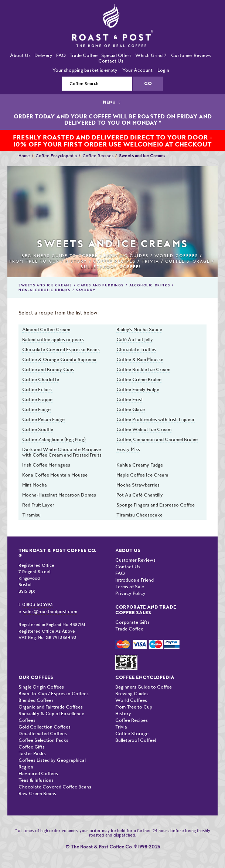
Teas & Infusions (36, 780)
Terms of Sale (130, 587)
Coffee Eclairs (37, 389)
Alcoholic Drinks (150, 285)
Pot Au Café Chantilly (140, 495)
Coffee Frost (130, 399)
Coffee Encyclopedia (56, 156)
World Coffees (176, 256)
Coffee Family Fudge (138, 389)
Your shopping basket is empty (85, 70)
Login (163, 70)
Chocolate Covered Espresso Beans (61, 349)
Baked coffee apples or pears (53, 339)
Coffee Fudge (36, 409)
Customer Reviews (191, 55)
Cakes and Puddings (100, 285)
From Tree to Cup (34, 261)
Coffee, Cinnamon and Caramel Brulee (157, 439)
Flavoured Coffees (38, 773)
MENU (112, 102)
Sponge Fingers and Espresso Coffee (156, 505)
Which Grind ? (151, 55)
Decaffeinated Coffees (43, 734)
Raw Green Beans (37, 793)
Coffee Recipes (98, 156)
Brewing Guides (126, 256)
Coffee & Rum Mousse (140, 359)
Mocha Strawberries (138, 485)
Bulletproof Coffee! (111, 267)
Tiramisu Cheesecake (139, 515)
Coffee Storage (187, 261)
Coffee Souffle (38, 429)
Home (24, 156)
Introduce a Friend (134, 580)
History (76, 261)
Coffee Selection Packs (43, 740)
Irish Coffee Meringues (46, 465)
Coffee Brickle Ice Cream (143, 369)
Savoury (86, 290)
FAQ (61, 55)
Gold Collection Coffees (45, 727)
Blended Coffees (36, 700)
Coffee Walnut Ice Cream (144, 429)
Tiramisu (31, 515)
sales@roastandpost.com (50, 611)
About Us (20, 55)
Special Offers (116, 55)
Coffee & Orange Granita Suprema (59, 359)
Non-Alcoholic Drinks (45, 290)
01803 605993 (37, 604)
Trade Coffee (83, 55)
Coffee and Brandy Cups (48, 369)
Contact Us (111, 61)
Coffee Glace (131, 409)
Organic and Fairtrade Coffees (51, 707)
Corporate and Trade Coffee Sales (146, 610)
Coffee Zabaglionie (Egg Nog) (54, 439)
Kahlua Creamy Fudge (140, 465)
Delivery (43, 55)
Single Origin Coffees (41, 687)
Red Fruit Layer (38, 505)
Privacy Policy (130, 593)
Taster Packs (32, 753)
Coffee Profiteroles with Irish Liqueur (156, 419)
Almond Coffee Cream (46, 329)
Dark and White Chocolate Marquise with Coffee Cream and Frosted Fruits (62, 452)
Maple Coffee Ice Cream (142, 475)
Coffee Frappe (37, 399)
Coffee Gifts (32, 747)
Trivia (150, 261)
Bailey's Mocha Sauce (139, 329)
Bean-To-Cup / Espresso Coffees (54, 694)
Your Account (137, 70)
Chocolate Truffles (136, 349)
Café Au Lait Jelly (135, 339)
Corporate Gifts (132, 622)
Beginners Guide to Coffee (60, 256)
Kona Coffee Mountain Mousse (55, 475)
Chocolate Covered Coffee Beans (55, 787)
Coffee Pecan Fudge (43, 419)
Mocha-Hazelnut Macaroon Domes (59, 495)
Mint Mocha (35, 485)
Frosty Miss (128, 449)
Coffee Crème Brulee (139, 379)
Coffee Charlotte (41, 379)
